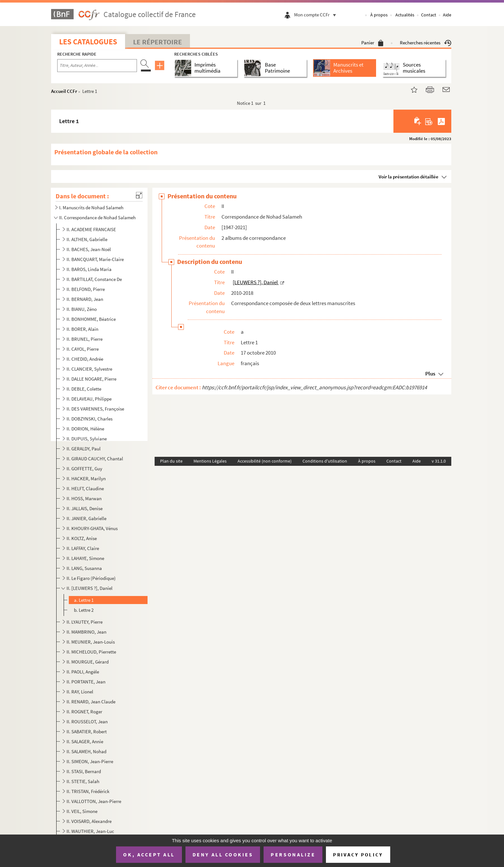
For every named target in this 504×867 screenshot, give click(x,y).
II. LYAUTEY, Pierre (85, 622)
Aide (447, 15)
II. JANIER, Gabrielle (86, 518)
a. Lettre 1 (84, 600)
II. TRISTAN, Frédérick (88, 791)
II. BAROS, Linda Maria (89, 269)
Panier (372, 43)
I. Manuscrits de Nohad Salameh (91, 208)
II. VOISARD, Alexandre (89, 821)
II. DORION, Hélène (85, 429)
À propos (379, 15)
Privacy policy (358, 855)
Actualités (405, 15)
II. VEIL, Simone (82, 811)
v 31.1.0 (439, 461)
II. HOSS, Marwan (84, 498)
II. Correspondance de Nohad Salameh (97, 217)
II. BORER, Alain (82, 329)
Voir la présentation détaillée (409, 177)
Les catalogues (88, 42)
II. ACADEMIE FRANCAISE (91, 229)
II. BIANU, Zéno (82, 309)
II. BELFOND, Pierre (86, 289)
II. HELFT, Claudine (85, 488)
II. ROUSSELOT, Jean (87, 722)
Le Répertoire (157, 42)
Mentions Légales (210, 461)
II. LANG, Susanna (84, 568)
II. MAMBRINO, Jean (86, 632)
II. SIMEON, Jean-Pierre (90, 761)
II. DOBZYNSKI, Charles (90, 419)
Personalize (293, 854)
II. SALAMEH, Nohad (86, 751)
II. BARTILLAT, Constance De (94, 279)
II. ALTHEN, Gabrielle (87, 239)
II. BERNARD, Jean (85, 299)
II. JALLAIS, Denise (85, 508)
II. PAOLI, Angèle (83, 672)
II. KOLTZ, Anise (82, 538)
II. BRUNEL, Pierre (85, 339)
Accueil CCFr (64, 91)
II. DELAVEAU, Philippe (89, 399)
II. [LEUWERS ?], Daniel (90, 588)
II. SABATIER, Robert (87, 732)
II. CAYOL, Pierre (83, 349)
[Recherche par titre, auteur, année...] (97, 66)
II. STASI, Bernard (84, 771)
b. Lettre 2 (84, 610)
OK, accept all (149, 854)
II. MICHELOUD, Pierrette (91, 652)
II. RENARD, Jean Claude (91, 702)
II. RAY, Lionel (80, 692)
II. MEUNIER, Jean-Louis (91, 642)
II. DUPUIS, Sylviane (87, 439)
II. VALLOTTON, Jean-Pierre (94, 801)
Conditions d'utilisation (325, 461)
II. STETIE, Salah (83, 781)
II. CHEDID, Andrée (85, 359)
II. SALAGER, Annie (85, 741)
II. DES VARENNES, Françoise (95, 409)
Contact (429, 15)
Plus (430, 374)
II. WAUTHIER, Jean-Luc (90, 831)
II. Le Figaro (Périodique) (91, 578)
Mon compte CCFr (317, 15)
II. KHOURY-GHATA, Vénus (92, 528)
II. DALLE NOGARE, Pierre (91, 379)
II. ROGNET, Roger (84, 712)
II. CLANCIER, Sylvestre (89, 369)
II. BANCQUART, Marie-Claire (95, 259)
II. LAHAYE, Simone (85, 558)
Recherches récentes (426, 43)
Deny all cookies (223, 854)
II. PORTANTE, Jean (86, 682)
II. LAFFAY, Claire (83, 548)
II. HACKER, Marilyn (86, 479)
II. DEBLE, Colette (84, 389)
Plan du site (171, 461)
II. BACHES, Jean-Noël (89, 249)
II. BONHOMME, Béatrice (91, 319)
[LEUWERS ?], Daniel (256, 282)
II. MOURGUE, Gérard (88, 662)
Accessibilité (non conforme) (265, 461)
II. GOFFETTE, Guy (84, 469)
